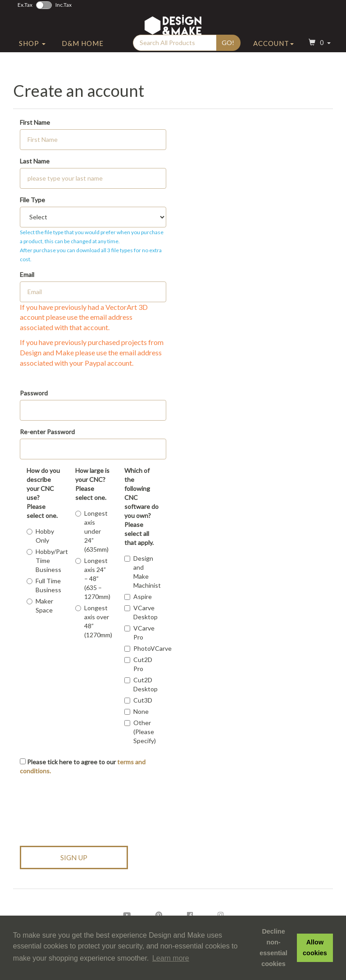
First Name (35, 122)
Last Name (35, 161)
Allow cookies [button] (315, 948)
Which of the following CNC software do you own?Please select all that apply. (141, 506)
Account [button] (273, 55)
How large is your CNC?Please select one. (92, 484)
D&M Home (83, 55)
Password (34, 393)
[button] (319, 56)
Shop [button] (32, 55)
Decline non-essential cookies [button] (273, 948)
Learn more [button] (171, 958)
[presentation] (88, 807)
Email (27, 274)
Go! (228, 55)
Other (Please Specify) (140, 732)
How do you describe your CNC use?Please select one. (43, 493)
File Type (32, 200)
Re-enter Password (47, 432)
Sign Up (74, 857)
